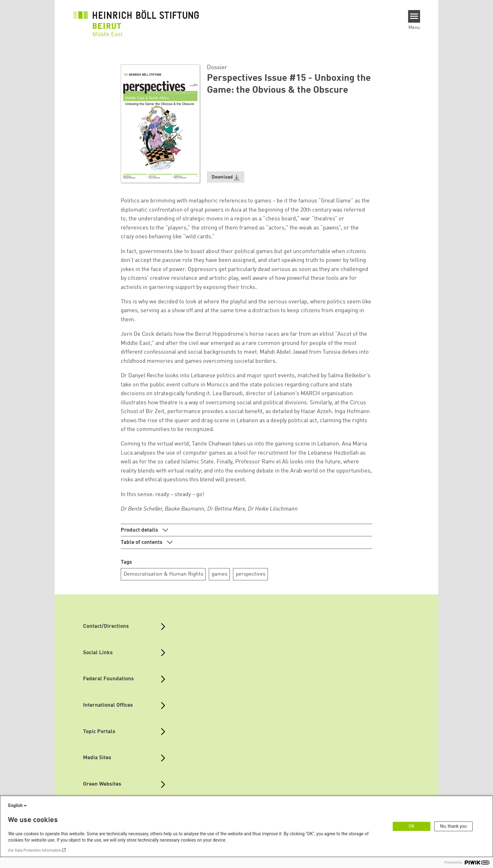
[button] (226, 177)
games (219, 574)
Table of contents (142, 542)
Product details (140, 530)
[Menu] (414, 16)
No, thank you (454, 826)
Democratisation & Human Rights (163, 574)
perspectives (251, 574)
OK (412, 826)
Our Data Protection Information (35, 850)
